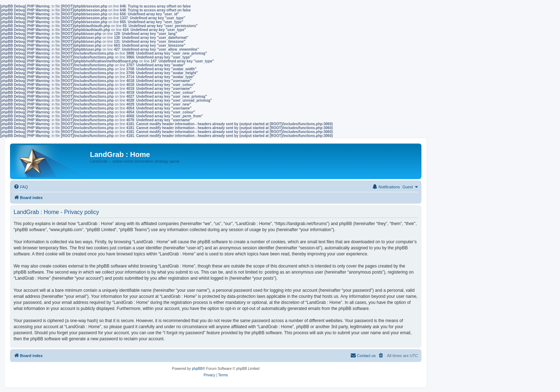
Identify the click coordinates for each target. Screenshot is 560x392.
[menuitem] (21, 187)
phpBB (197, 369)
